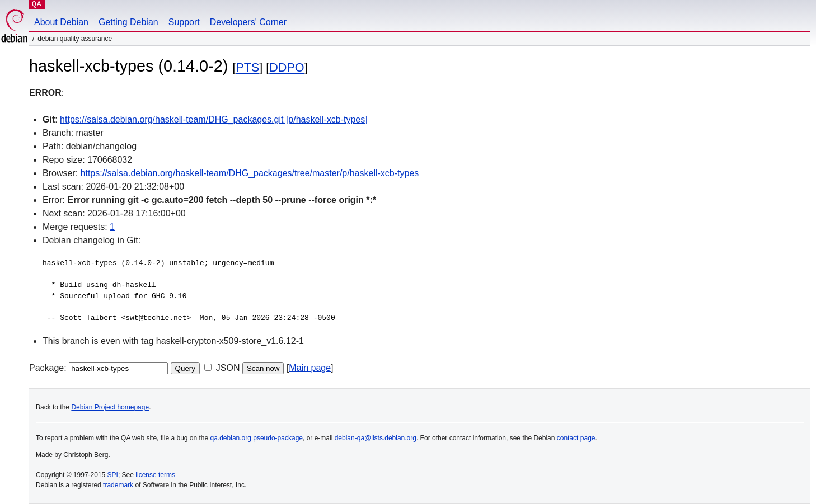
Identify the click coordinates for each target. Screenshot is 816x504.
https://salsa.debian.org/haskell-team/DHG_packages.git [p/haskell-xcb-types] (214, 119)
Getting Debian (128, 22)
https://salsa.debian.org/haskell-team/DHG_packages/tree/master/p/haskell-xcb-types (250, 173)
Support (184, 22)
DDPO (287, 67)
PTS (247, 67)
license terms (155, 475)
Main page (310, 368)
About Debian (61, 22)
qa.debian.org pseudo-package (257, 438)
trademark (118, 485)
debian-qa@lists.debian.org (376, 438)
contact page (576, 438)
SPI (113, 475)
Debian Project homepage (110, 407)
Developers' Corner (248, 22)
